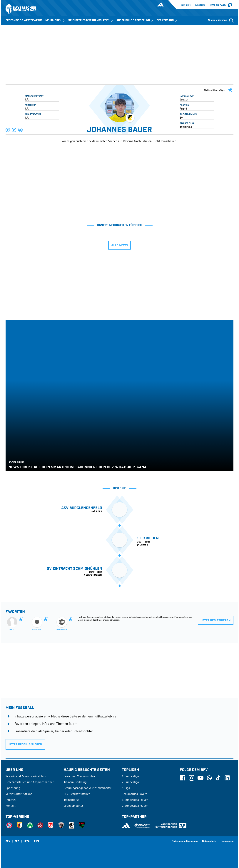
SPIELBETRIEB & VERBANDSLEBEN (91, 20)
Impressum (227, 841)
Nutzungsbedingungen (185, 841)
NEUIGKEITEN (55, 20)
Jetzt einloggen (218, 6)
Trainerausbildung (75, 782)
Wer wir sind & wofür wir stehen (26, 776)
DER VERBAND (167, 20)
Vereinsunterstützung (19, 794)
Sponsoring (13, 788)
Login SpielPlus (74, 806)
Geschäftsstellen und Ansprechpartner (30, 782)
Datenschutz (209, 841)
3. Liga (126, 788)
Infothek (200, 5)
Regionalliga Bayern (134, 794)
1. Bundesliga (130, 776)
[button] (8, 130)
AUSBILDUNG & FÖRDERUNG (135, 20)
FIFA (37, 841)
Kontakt (10, 806)
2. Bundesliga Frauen (135, 806)
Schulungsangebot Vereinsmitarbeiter (87, 788)
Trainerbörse (71, 800)
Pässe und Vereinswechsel (80, 776)
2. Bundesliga (130, 782)
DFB (17, 841)
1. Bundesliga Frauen (135, 800)
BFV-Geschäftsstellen (77, 794)
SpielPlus (185, 5)
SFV (8, 841)
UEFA (27, 841)
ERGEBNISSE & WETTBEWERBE (24, 20)
